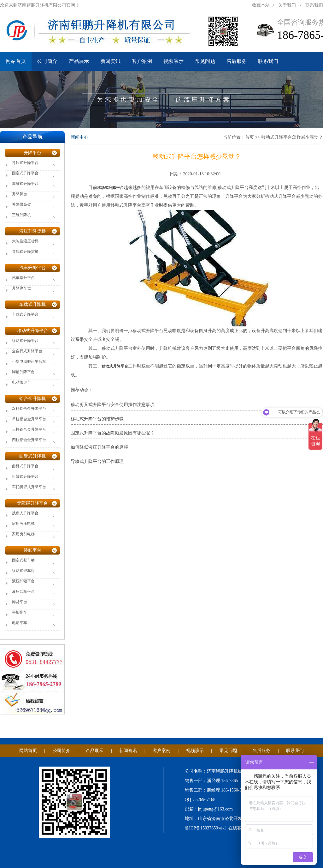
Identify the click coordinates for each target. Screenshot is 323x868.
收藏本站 (261, 5)
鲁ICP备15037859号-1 (206, 828)
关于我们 (287, 5)
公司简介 (47, 61)
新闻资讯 (110, 61)
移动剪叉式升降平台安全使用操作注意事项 (113, 405)
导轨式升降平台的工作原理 (97, 461)
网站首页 (16, 61)
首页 (250, 137)
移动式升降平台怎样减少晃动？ (292, 137)
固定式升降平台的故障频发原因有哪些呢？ (113, 433)
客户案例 (142, 61)
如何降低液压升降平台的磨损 (99, 447)
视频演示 (173, 61)
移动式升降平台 (148, 331)
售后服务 (237, 61)
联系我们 (314, 5)
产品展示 (79, 61)
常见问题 (205, 61)
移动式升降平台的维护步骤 (97, 419)
